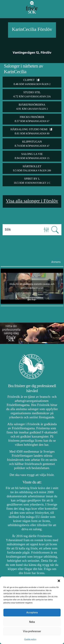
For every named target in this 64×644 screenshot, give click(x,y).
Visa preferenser (32, 631)
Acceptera (32, 613)
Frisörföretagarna (18, 405)
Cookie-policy (30, 639)
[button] (59, 581)
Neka (32, 622)
